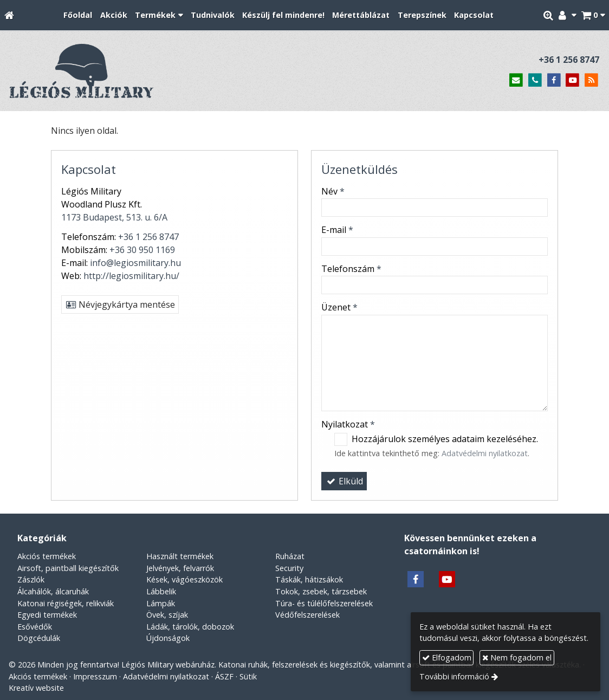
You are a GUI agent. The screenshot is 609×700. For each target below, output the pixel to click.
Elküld (344, 481)
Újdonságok (168, 638)
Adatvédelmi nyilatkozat (485, 453)
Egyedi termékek (47, 615)
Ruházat (290, 556)
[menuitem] (78, 15)
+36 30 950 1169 (142, 250)
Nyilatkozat (348, 424)
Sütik (248, 676)
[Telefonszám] (535, 80)
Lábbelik (161, 591)
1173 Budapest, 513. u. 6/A (114, 217)
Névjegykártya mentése (120, 304)
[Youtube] (572, 80)
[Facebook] (554, 80)
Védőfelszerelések (307, 615)
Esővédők (35, 627)
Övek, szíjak (167, 615)
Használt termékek (180, 556)
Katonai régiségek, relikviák (66, 603)
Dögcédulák (39, 638)
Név (333, 191)
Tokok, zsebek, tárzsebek (321, 591)
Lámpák (161, 603)
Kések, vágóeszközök (184, 579)
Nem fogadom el (517, 657)
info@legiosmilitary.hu (135, 263)
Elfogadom (447, 657)
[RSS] (591, 80)
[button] (593, 15)
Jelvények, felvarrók (180, 568)
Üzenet (339, 307)
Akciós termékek (47, 556)
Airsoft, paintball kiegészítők (68, 568)
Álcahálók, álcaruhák (53, 591)
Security (289, 568)
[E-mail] (516, 80)
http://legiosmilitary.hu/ (131, 276)
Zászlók (31, 579)
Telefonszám (351, 269)
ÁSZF (224, 676)
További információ (454, 676)
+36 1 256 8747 (569, 60)
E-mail (337, 230)
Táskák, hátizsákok (309, 579)
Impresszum (95, 676)
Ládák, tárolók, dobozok (190, 627)
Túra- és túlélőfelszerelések (324, 603)
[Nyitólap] (9, 15)
